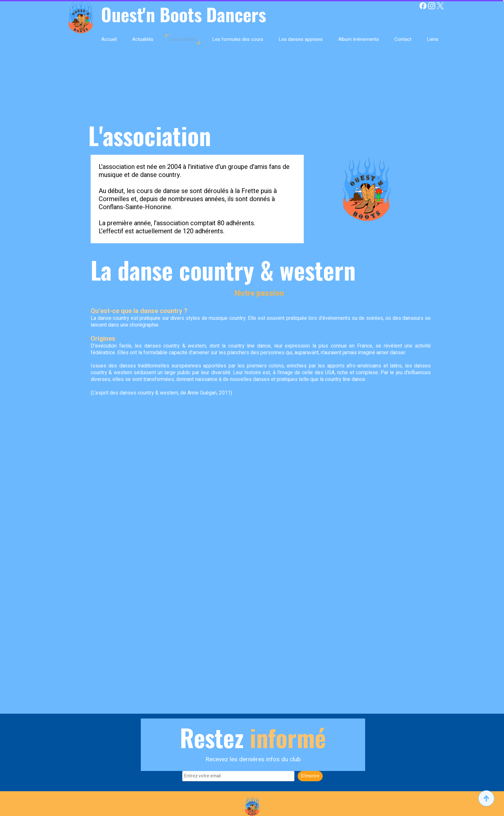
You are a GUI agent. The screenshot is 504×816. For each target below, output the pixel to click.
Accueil (109, 39)
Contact (403, 39)
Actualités (143, 39)
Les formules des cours (238, 39)
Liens (433, 39)
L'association (183, 39)
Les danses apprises (301, 39)
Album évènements (359, 39)
